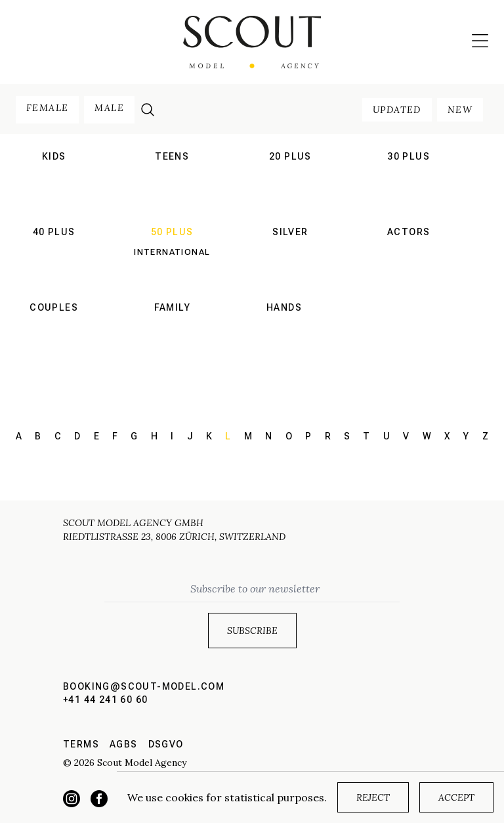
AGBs (124, 744)
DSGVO (166, 744)
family (172, 307)
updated (397, 110)
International (172, 252)
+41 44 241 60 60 (105, 700)
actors (409, 232)
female (47, 108)
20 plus (290, 156)
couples (54, 307)
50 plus (172, 232)
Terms (81, 744)
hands (284, 307)
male (109, 108)
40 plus (54, 232)
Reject (373, 797)
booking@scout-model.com (144, 686)
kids (54, 156)
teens (172, 156)
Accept (456, 797)
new (460, 110)
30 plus (409, 156)
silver (290, 232)
